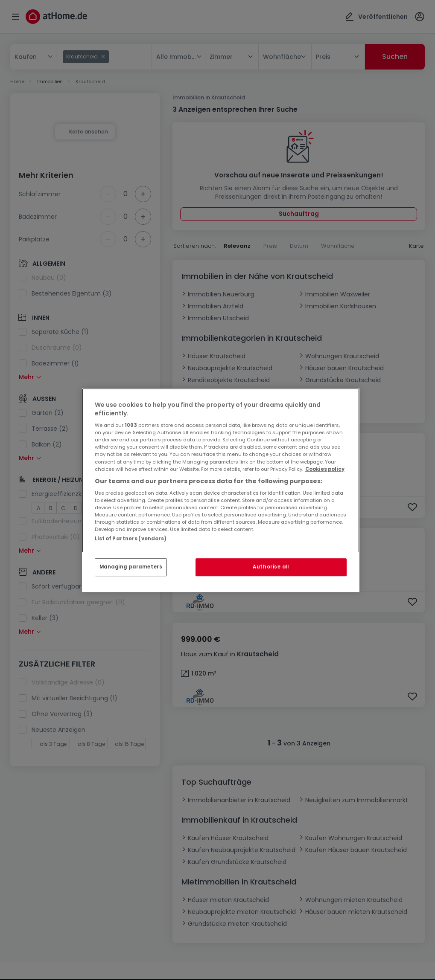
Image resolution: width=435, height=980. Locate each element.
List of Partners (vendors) (131, 539)
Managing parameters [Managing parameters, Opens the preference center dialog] (131, 567)
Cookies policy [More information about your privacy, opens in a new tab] (325, 469)
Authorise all (271, 567)
